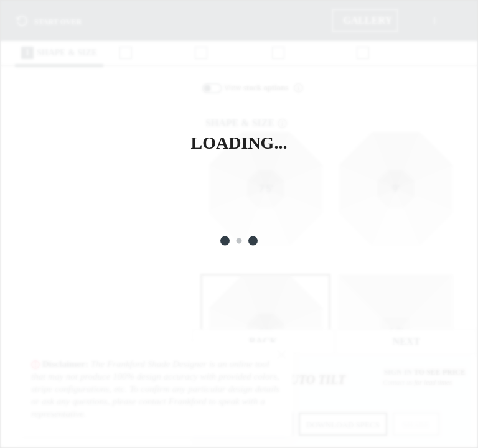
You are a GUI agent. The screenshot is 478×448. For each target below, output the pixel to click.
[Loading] (239, 224)
